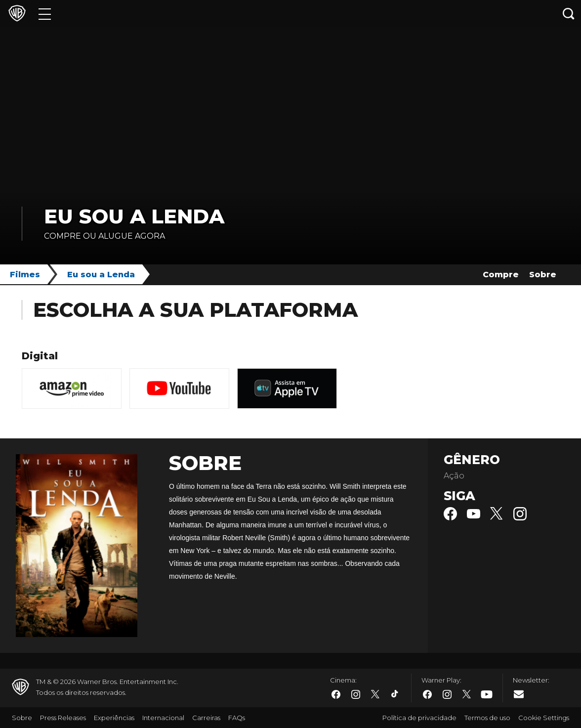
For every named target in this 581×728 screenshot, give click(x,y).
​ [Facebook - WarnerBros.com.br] (336, 694)
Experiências (114, 718)
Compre (501, 275)
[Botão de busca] (569, 14)
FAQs (237, 718)
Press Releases (63, 718)
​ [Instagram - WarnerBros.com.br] (356, 694)
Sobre (543, 275)
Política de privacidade (419, 718)
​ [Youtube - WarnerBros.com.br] (487, 695)
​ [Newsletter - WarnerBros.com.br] (519, 694)
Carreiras (206, 718)
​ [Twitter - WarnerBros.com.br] (375, 694)
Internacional (163, 718)
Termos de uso (487, 718)
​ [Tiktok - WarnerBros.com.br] (395, 694)
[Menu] (45, 14)
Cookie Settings (544, 718)
